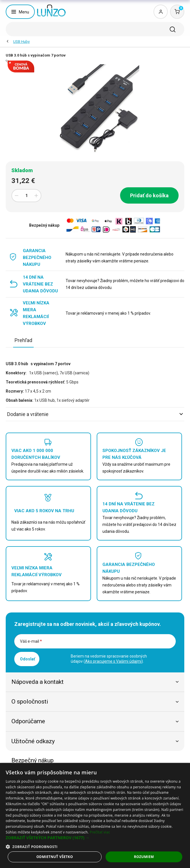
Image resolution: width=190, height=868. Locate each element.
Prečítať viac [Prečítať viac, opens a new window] (100, 832)
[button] (95, 838)
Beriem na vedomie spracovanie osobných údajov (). (109, 659)
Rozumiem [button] (144, 857)
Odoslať (28, 659)
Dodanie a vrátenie (95, 414)
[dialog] (95, 815)
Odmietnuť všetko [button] (54, 857)
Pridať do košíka (149, 195)
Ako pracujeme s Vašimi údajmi (113, 661)
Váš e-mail (31, 641)
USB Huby (21, 42)
